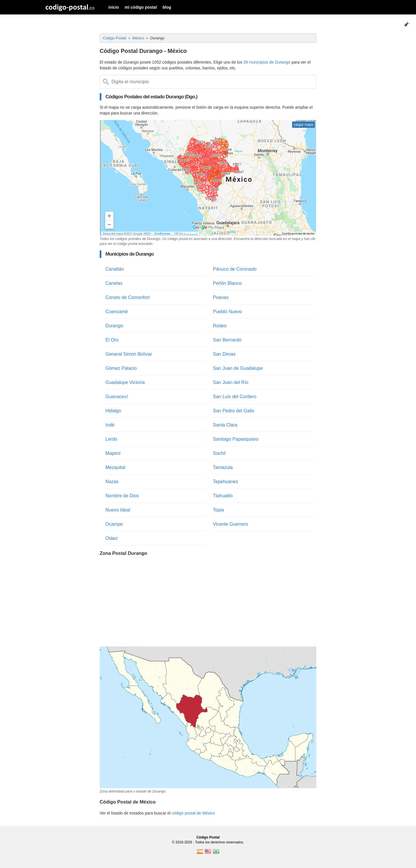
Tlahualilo (223, 496)
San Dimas (224, 354)
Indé (110, 425)
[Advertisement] (208, 602)
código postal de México (193, 813)
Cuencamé (117, 312)
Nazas (112, 482)
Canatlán (115, 269)
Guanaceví (117, 397)
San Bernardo (227, 340)
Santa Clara (225, 425)
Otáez (112, 538)
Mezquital (115, 467)
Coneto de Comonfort (128, 297)
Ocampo (114, 524)
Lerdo (111, 439)
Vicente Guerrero (231, 524)
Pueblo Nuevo (227, 312)
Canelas (114, 283)
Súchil (219, 453)
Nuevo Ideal (118, 510)
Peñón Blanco (227, 283)
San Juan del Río (231, 382)
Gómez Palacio (121, 368)
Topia (218, 510)
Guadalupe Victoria (125, 382)
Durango (114, 326)
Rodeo (220, 326)
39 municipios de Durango (267, 62)
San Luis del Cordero (235, 397)
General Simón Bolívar (129, 354)
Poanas (221, 297)
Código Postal (208, 837)
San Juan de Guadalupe (238, 368)
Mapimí (113, 453)
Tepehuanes (225, 482)
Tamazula (223, 467)
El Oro (112, 340)
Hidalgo (113, 411)
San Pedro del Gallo (234, 411)
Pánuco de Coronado (235, 269)
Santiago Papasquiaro (236, 439)
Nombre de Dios (122, 496)
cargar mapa (303, 125)
